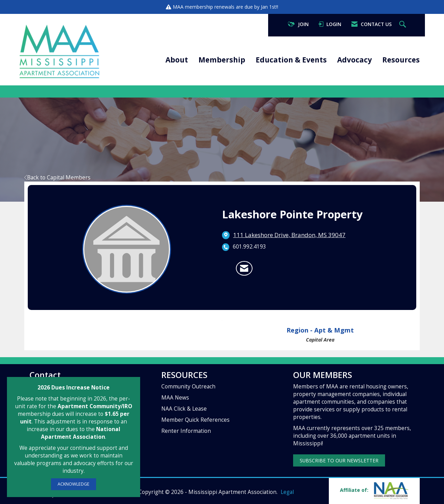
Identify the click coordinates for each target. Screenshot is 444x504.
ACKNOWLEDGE (74, 484)
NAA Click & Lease (184, 409)
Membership (222, 60)
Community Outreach (188, 387)
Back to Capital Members (57, 178)
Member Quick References (195, 420)
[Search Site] (403, 24)
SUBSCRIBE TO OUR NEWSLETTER (339, 460)
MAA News (175, 398)
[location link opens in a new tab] (289, 235)
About (177, 60)
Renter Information (186, 431)
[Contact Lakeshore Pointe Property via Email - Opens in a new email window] (244, 268)
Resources (401, 60)
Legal (287, 492)
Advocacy (355, 60)
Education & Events (291, 60)
